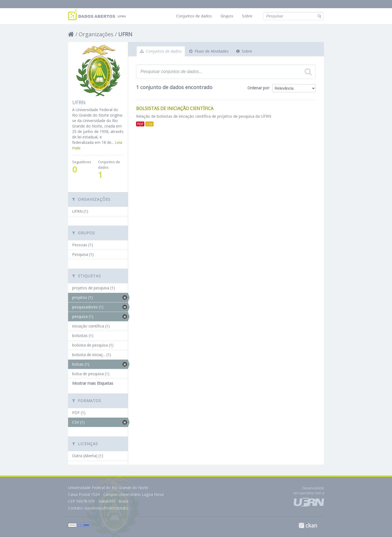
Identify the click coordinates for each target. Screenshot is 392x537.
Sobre (247, 16)
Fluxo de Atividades (209, 51)
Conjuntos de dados (194, 16)
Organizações (96, 34)
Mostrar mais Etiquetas (93, 383)
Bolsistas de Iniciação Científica (175, 108)
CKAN (308, 525)
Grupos (227, 16)
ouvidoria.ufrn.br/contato (106, 508)
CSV (149, 124)
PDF (140, 124)
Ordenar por (258, 88)
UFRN (125, 34)
